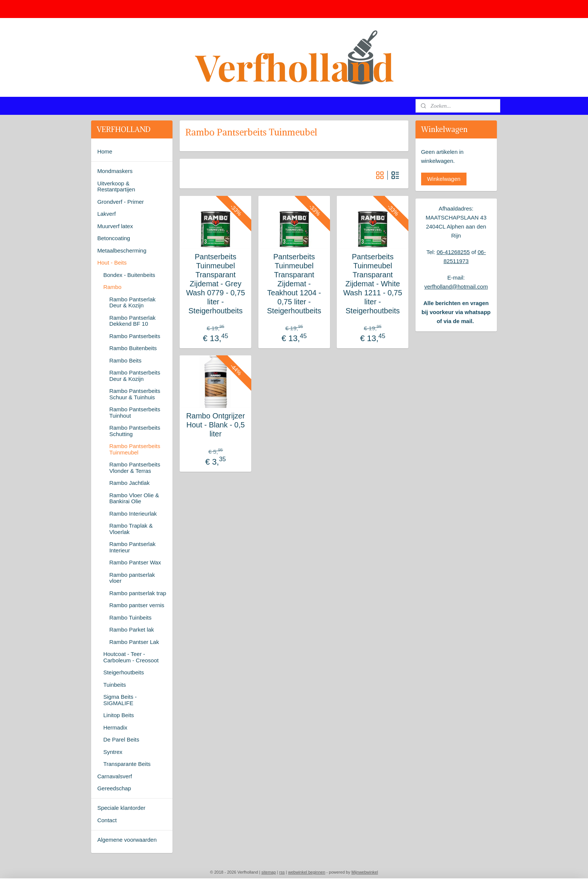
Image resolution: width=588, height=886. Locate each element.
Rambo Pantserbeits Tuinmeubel (135, 449)
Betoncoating (114, 238)
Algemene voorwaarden (127, 840)
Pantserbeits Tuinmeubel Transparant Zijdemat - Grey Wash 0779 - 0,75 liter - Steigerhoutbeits (215, 284)
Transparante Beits (127, 764)
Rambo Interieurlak (133, 514)
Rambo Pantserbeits (135, 336)
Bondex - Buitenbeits (129, 275)
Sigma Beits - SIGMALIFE (120, 700)
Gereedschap (114, 788)
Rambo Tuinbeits (130, 617)
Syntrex (113, 752)
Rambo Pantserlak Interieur (132, 547)
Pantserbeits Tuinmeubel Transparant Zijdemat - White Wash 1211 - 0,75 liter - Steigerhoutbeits (373, 284)
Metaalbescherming (122, 250)
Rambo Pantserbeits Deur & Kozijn (135, 376)
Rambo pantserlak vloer (132, 578)
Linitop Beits (118, 715)
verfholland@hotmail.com (456, 287)
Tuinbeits (114, 685)
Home (105, 151)
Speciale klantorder (121, 808)
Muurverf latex (115, 226)
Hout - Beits (112, 262)
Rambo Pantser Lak (134, 642)
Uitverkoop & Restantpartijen (116, 187)
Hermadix (115, 727)
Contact (107, 820)
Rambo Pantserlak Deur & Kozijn (132, 302)
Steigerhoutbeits (123, 672)
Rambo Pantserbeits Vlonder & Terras (135, 468)
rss (282, 872)
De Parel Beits (121, 739)
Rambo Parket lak (131, 630)
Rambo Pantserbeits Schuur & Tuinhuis (135, 394)
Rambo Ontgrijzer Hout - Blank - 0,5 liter (215, 425)
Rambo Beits (125, 360)
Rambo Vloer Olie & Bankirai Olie (134, 498)
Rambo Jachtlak (129, 483)
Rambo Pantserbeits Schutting (135, 431)
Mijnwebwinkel (365, 872)
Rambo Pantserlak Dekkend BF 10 (132, 321)
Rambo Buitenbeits (133, 348)
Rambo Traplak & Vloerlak (131, 529)
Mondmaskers (115, 171)
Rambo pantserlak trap (138, 593)
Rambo (112, 287)
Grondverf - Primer (120, 202)
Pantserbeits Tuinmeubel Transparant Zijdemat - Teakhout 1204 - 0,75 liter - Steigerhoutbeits (294, 284)
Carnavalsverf (115, 776)
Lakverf (106, 214)
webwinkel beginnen (307, 872)
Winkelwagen (444, 179)
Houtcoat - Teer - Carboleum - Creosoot (131, 657)
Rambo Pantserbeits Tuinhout (135, 412)
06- (441, 252)
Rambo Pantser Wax (135, 562)
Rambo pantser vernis (137, 605)
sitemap (269, 872)
